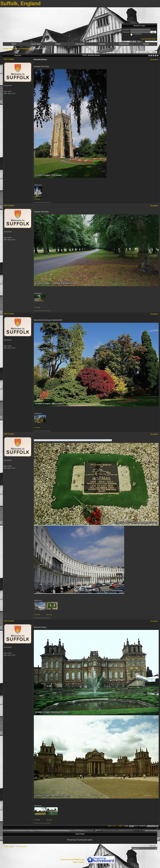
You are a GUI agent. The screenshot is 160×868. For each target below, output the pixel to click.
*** (157, 828)
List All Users (36, 44)
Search (58, 44)
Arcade (146, 44)
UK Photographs (25, 49)
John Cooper (9, 59)
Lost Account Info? (149, 39)
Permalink (154, 60)
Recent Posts (124, 44)
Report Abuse (79, 862)
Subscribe (153, 846)
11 (114, 826)
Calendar (102, 44)
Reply (154, 52)
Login (153, 32)
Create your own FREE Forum (72, 860)
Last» (121, 826)
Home (14, 44)
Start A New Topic (144, 52)
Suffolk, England (10, 49)
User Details (80, 44)
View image (37, 199)
